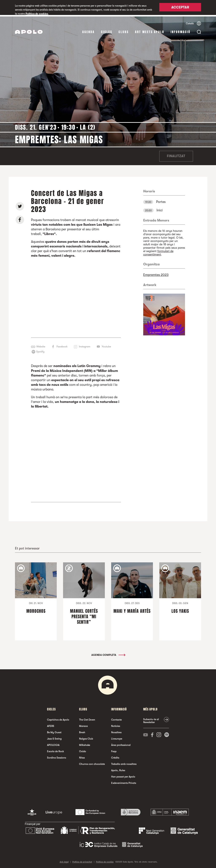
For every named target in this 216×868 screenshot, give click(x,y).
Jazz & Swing (54, 737)
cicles (107, 30)
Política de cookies (37, 14)
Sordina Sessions (57, 756)
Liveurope (117, 737)
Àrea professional (121, 744)
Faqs (114, 750)
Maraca (83, 725)
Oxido (83, 750)
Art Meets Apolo (150, 30)
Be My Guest (54, 731)
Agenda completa (108, 654)
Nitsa (82, 756)
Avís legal (64, 861)
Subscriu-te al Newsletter (151, 720)
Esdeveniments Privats (124, 782)
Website (41, 345)
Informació (181, 30)
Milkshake (85, 744)
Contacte (116, 718)
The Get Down (87, 718)
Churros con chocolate (92, 763)
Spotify (40, 350)
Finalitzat (176, 155)
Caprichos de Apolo (58, 718)
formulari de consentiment (158, 251)
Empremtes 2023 (156, 273)
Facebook (62, 345)
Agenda (88, 30)
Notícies (116, 725)
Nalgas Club (86, 737)
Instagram (85, 345)
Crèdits (115, 756)
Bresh (82, 731)
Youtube (106, 345)
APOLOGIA (53, 744)
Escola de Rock (55, 750)
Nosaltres (116, 731)
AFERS (51, 725)
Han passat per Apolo (123, 775)
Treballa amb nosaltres (124, 763)
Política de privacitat (82, 861)
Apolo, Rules (118, 769)
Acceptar (180, 8)
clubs (124, 30)
